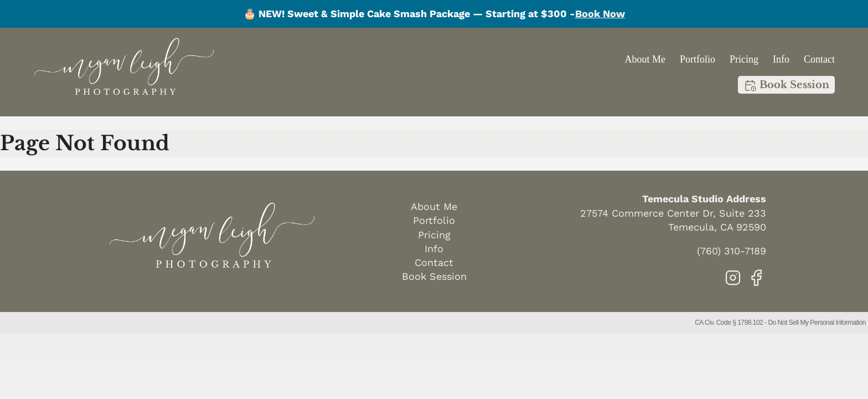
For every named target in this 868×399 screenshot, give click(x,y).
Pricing (744, 59)
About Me (645, 59)
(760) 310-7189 (732, 251)
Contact (819, 59)
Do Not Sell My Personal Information (817, 323)
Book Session (786, 85)
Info (781, 59)
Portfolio (697, 59)
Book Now (600, 14)
